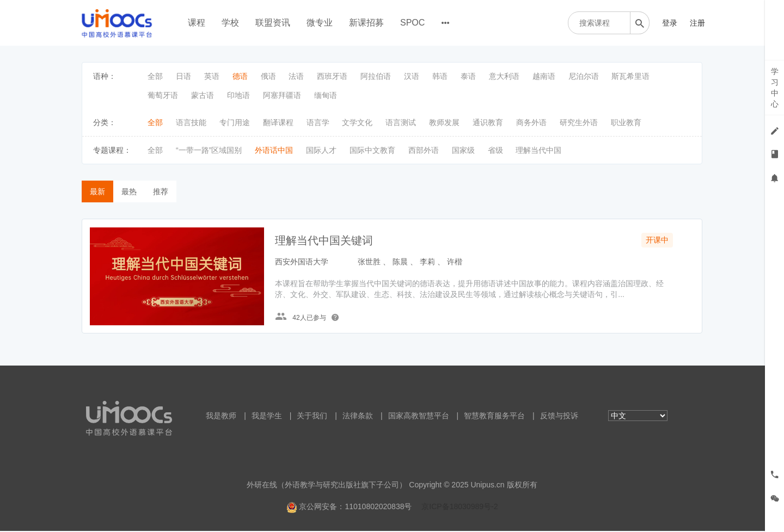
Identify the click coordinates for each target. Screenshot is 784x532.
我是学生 (267, 417)
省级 (495, 150)
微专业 (320, 23)
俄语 (268, 76)
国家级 (463, 150)
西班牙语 (332, 76)
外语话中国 (274, 150)
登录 (670, 23)
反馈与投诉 (559, 417)
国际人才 (321, 150)
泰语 (468, 76)
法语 (296, 76)
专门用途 (235, 122)
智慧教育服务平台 (494, 417)
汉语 (412, 76)
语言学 (318, 122)
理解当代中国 (538, 150)
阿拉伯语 (376, 76)
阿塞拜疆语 (282, 95)
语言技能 (191, 122)
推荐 (161, 191)
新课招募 (366, 23)
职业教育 (626, 122)
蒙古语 (203, 95)
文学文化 (357, 122)
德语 (240, 76)
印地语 (238, 95)
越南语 (544, 76)
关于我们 (312, 417)
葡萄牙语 (163, 95)
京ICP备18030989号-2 (460, 508)
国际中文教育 (372, 150)
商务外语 (531, 122)
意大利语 (504, 76)
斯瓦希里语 (630, 76)
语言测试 (401, 122)
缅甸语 (326, 95)
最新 (97, 191)
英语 (212, 76)
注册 (697, 23)
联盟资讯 (273, 23)
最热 (129, 191)
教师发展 (444, 122)
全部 (155, 76)
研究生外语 (579, 122)
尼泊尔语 (584, 76)
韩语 (440, 76)
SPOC (412, 23)
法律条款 (358, 417)
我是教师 (221, 417)
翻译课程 (278, 122)
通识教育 (488, 122)
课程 (197, 23)
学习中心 (775, 88)
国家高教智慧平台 (419, 417)
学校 (230, 23)
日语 (183, 76)
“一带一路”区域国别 (209, 150)
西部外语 (424, 150)
